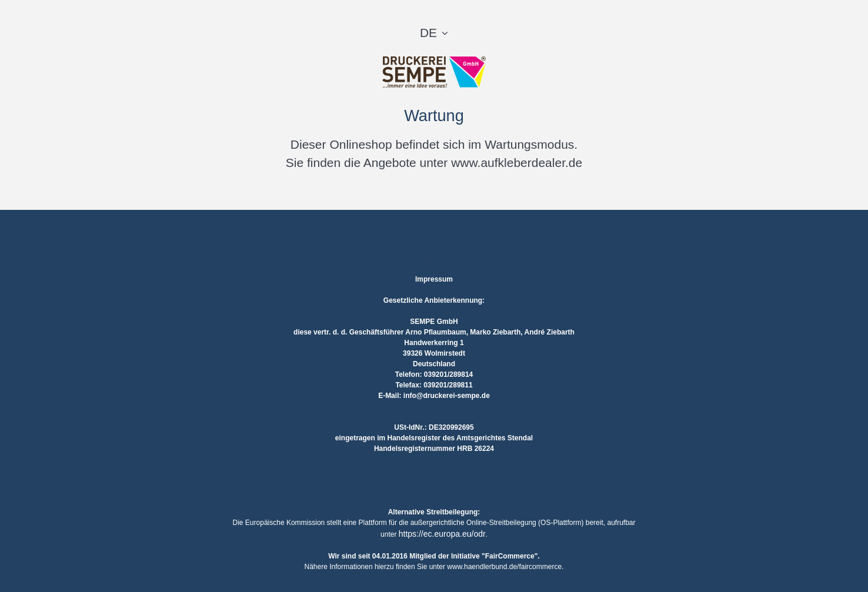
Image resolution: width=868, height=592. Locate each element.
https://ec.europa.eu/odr (442, 534)
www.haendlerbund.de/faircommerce (504, 567)
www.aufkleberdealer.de (517, 163)
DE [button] (428, 33)
